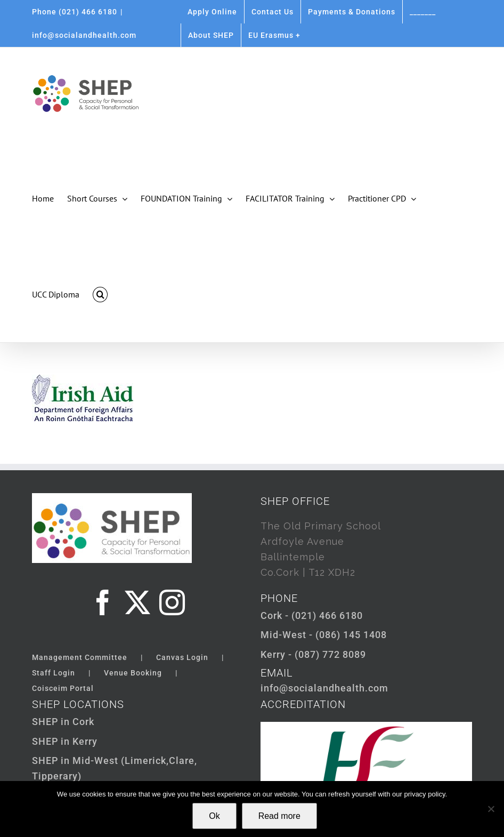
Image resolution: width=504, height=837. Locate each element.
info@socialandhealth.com (84, 35)
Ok (214, 816)
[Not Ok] (491, 809)
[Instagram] (172, 602)
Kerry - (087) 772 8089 (313, 654)
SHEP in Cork (63, 722)
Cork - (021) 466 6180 (312, 615)
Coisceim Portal (63, 688)
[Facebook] (103, 602)
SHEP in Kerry (65, 741)
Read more (279, 816)
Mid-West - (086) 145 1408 (324, 635)
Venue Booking (133, 673)
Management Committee (80, 657)
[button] (100, 294)
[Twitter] (138, 602)
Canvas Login (182, 657)
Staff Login (54, 673)
